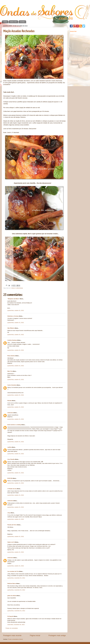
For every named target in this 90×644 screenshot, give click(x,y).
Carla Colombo (12, 385)
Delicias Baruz (12, 583)
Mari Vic (10, 371)
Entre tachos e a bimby (14, 425)
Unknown (10, 413)
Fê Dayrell (10, 616)
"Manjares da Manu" (13, 299)
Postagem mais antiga (57, 635)
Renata (10, 401)
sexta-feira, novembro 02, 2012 (16, 625)
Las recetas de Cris (13, 571)
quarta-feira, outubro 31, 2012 (16, 310)
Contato (22, 22)
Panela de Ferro (12, 525)
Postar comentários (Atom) (15, 639)
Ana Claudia (11, 459)
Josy (9, 513)
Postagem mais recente (12, 635)
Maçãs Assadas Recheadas (19, 31)
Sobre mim (13, 22)
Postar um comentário (12, 628)
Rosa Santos (11, 356)
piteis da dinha (12, 596)
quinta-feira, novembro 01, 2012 (16, 578)
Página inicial (35, 635)
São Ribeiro (11, 328)
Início (5, 22)
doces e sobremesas (17, 288)
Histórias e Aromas (13, 316)
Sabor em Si (11, 542)
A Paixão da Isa (12, 489)
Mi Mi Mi (10, 478)
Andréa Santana (12, 340)
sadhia (9, 447)
